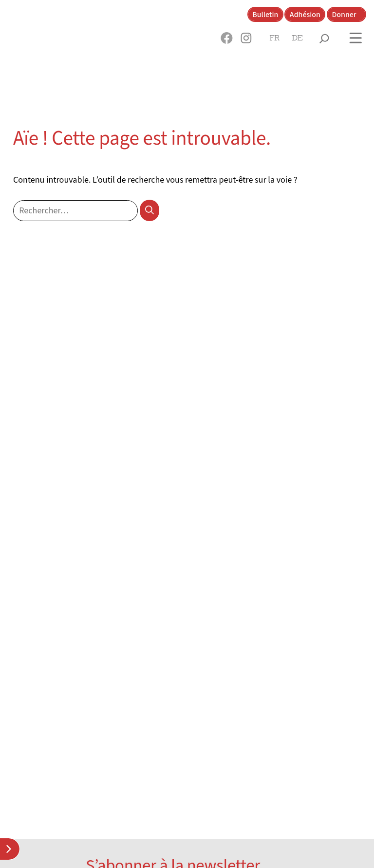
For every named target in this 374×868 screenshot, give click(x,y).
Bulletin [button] (265, 15)
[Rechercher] (150, 210)
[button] (227, 38)
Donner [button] (344, 15)
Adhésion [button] (305, 15)
